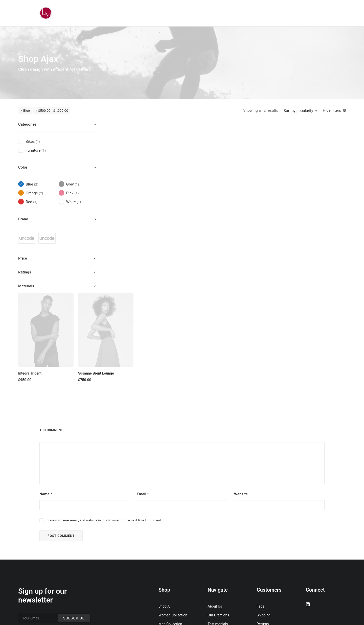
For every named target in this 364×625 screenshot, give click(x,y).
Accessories (168, 539)
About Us (215, 513)
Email (143, 401)
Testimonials (218, 530)
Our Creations (218, 522)
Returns (263, 530)
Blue (27, 110)
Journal (213, 539)
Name (46, 401)
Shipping (264, 522)
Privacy (263, 548)
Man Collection (170, 530)
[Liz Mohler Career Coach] (46, 13)
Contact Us (216, 557)
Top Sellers (167, 575)
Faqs (261, 513)
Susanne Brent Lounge (191, 201)
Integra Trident (126, 201)
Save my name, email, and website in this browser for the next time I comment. (105, 427)
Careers (214, 548)
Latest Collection (172, 557)
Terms (262, 539)
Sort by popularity (298, 111)
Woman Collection (173, 522)
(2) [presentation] (36, 184)
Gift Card (165, 566)
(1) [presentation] (38, 142)
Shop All (165, 513)
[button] (142, 158)
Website (241, 401)
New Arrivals (168, 548)
